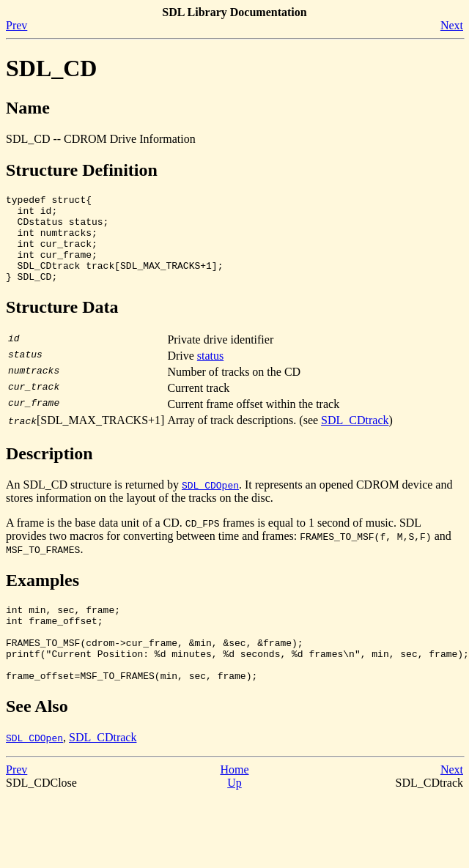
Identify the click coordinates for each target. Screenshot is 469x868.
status (210, 373)
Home (234, 802)
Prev (16, 25)
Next (452, 25)
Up (234, 816)
